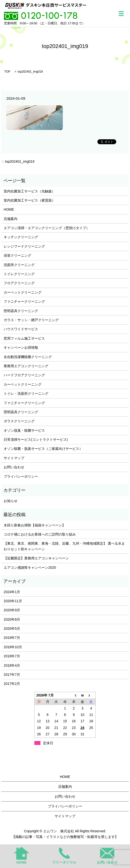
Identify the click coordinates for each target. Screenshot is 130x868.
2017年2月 (12, 684)
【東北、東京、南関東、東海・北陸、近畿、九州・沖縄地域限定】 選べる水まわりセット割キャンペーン (64, 546)
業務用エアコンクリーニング (26, 366)
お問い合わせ (14, 467)
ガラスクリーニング (19, 421)
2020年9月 (12, 610)
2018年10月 (13, 647)
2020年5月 (12, 629)
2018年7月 (12, 656)
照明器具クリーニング (21, 311)
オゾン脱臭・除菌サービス (24, 430)
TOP (7, 72)
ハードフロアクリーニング (24, 375)
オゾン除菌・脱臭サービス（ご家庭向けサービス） (43, 449)
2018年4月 (12, 665)
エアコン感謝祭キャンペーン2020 (30, 568)
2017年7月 (12, 675)
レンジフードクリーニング (24, 246)
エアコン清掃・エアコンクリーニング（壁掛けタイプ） (47, 228)
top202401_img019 (20, 161)
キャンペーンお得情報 (21, 347)
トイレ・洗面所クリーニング (26, 394)
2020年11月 (13, 601)
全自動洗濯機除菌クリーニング (28, 357)
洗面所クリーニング (19, 265)
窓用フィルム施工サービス (24, 338)
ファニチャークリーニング (24, 301)
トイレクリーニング (19, 274)
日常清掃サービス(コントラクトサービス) (36, 440)
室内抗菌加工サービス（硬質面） (29, 200)
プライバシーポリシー (21, 476)
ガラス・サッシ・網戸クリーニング (31, 320)
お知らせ (11, 501)
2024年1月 (12, 592)
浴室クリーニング (17, 255)
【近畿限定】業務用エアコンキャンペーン (36, 558)
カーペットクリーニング (23, 292)
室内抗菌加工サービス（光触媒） (29, 191)
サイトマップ (14, 458)
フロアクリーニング (19, 283)
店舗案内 (11, 219)
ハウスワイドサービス (21, 329)
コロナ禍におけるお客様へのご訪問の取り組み (40, 534)
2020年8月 (12, 619)
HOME (9, 209)
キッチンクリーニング (21, 237)
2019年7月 (12, 638)
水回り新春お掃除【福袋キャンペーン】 (35, 525)
